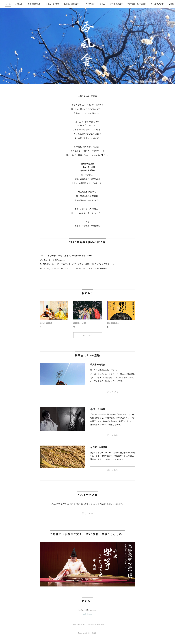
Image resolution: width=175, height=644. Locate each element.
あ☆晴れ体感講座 (78, 4)
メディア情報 (96, 4)
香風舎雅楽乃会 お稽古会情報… (54, 327)
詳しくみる (113, 399)
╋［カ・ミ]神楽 (59, 4)
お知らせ (26, 4)
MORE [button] (160, 4)
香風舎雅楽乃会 (41, 4)
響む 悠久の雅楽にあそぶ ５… (121, 327)
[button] (15, 4)
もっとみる (88, 342)
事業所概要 (88, 621)
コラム (109, 4)
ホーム (15, 4)
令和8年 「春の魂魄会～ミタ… (87, 327)
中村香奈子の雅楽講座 (144, 4)
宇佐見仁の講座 (123, 4)
